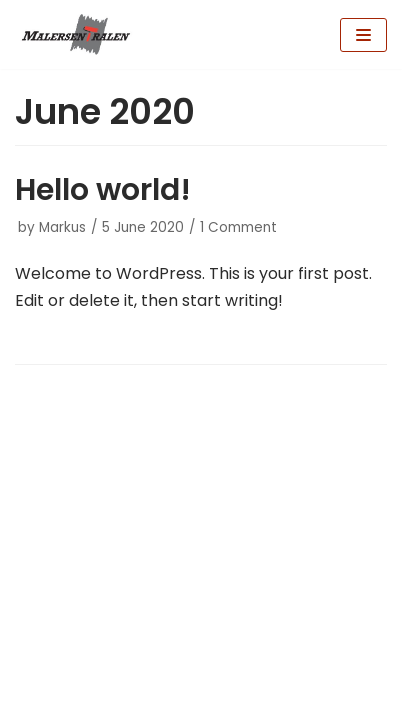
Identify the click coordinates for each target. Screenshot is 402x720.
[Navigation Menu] (363, 35)
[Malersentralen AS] (75, 34)
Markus (62, 227)
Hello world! (103, 190)
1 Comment (238, 227)
